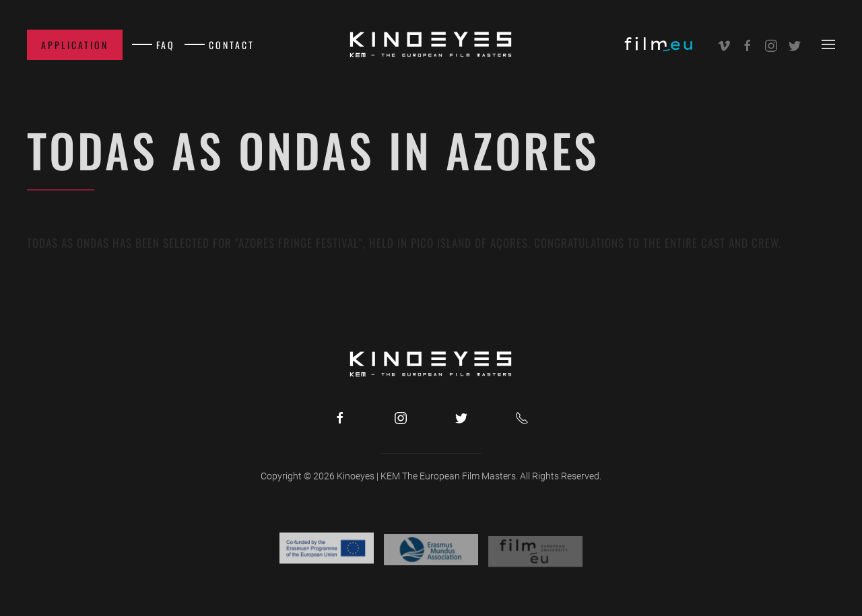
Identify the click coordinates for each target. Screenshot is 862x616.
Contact (232, 45)
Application (75, 45)
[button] (828, 44)
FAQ (166, 45)
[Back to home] (431, 44)
